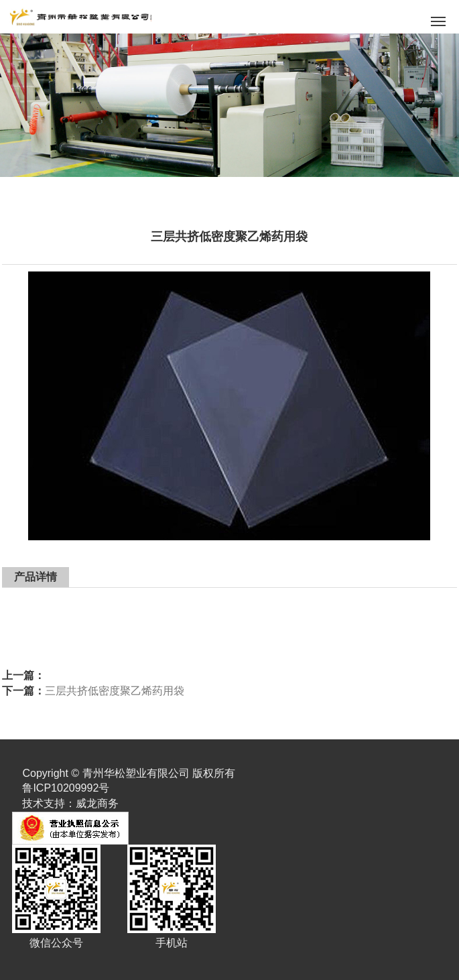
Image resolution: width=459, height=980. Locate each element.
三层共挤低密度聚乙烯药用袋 (115, 691)
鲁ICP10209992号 (66, 788)
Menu (441, 17)
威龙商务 (97, 803)
